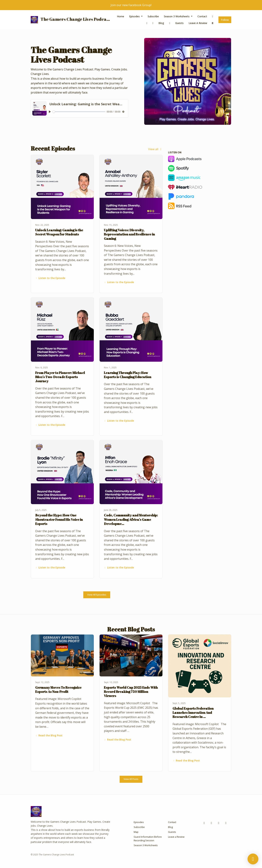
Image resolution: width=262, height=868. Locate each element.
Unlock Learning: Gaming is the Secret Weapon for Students (59, 232)
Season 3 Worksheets (177, 16)
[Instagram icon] (211, 823)
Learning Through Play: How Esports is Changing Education (128, 375)
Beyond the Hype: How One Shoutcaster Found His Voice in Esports (59, 519)
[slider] (79, 112)
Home (121, 16)
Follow (225, 20)
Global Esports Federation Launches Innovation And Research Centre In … (193, 713)
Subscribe (153, 16)
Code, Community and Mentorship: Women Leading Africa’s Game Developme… (131, 519)
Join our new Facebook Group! (131, 5)
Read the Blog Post (49, 735)
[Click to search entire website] (213, 23)
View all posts (131, 779)
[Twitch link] (153, 23)
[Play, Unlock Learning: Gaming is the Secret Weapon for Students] (50, 112)
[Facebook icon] (204, 823)
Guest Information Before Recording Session (148, 838)
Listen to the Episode (50, 278)
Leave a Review (198, 23)
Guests (179, 23)
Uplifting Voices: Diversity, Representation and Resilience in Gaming (129, 234)
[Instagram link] (147, 23)
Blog (161, 23)
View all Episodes (97, 595)
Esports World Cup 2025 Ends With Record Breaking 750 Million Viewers (131, 692)
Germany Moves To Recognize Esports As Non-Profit (58, 690)
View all (155, 149)
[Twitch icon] (226, 823)
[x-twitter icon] (219, 823)
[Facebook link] (213, 16)
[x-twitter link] (170, 23)
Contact (202, 16)
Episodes (135, 16)
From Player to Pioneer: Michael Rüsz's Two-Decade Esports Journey (60, 377)
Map (136, 832)
